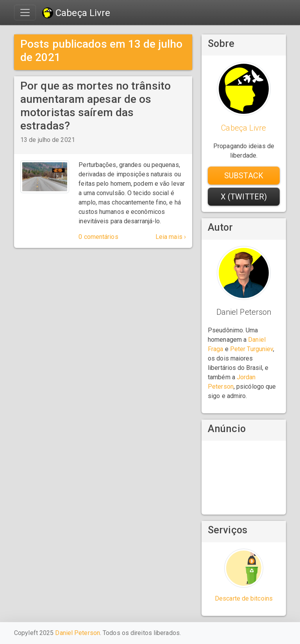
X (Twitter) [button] (244, 197)
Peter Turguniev (252, 349)
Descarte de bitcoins (244, 598)
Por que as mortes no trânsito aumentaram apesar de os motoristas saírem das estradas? (96, 106)
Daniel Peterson (78, 633)
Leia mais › (171, 237)
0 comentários (98, 237)
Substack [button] (244, 176)
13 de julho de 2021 (48, 140)
